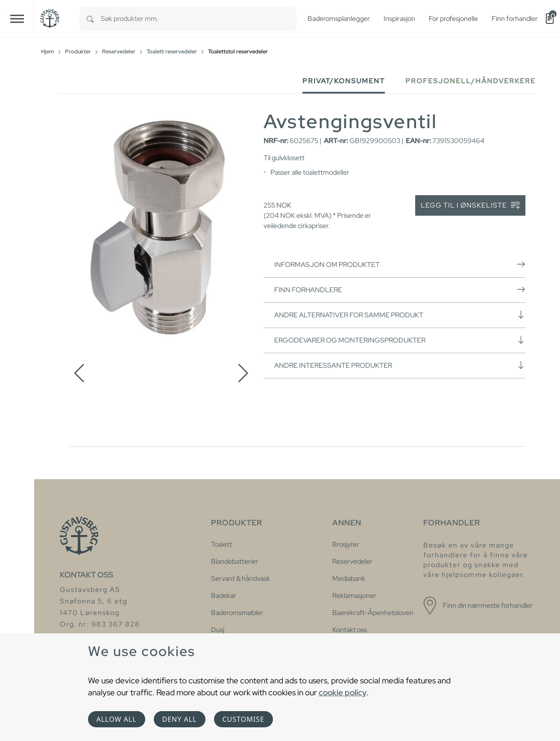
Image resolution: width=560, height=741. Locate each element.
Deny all (180, 719)
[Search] (90, 19)
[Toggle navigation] (17, 19)
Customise (243, 719)
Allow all (117, 719)
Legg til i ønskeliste (470, 206)
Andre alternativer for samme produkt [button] (400, 315)
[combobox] (199, 19)
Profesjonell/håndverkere (471, 81)
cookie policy (343, 692)
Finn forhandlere (400, 290)
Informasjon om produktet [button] (400, 264)
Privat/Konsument (344, 81)
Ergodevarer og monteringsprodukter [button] (400, 340)
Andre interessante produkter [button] (400, 365)
